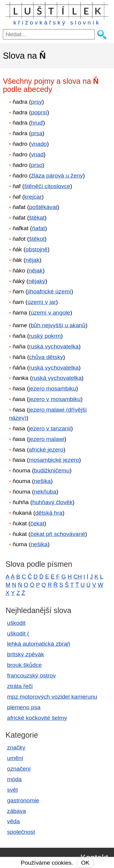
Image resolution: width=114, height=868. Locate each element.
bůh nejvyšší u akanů (58, 325)
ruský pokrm (45, 336)
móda (14, 779)
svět (12, 790)
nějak (33, 260)
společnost (21, 832)
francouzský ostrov (31, 675)
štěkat (37, 218)
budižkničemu (52, 470)
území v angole (50, 313)
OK (85, 863)
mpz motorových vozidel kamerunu (52, 697)
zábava (16, 811)
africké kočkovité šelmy (37, 718)
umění (15, 758)
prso (37, 165)
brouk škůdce (24, 665)
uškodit (16, 623)
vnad (37, 154)
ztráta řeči (20, 686)
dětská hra (49, 513)
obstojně (37, 249)
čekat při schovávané (58, 534)
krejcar (33, 197)
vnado (39, 144)
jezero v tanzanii (50, 428)
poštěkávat (43, 207)
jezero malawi (47, 439)
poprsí (39, 112)
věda (13, 821)
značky (16, 747)
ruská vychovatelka (54, 346)
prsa (37, 133)
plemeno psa (24, 707)
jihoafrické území (49, 291)
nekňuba (45, 492)
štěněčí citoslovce (47, 186)
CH (78, 577)
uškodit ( (18, 633)
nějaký (37, 281)
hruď (37, 123)
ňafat (38, 228)
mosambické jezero (54, 460)
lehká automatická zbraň (39, 644)
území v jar (42, 302)
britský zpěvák (26, 654)
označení (19, 769)
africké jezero (46, 450)
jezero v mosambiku (55, 399)
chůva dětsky (46, 357)
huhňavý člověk (52, 502)
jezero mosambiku (53, 388)
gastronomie (23, 800)
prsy (36, 102)
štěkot (37, 239)
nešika (42, 481)
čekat (37, 523)
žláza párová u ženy (57, 176)
